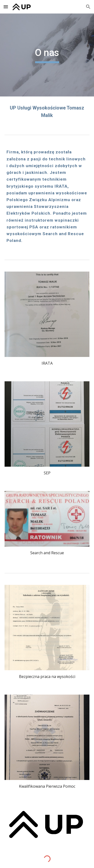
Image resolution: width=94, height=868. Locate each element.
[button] (6, 7)
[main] (47, 55)
